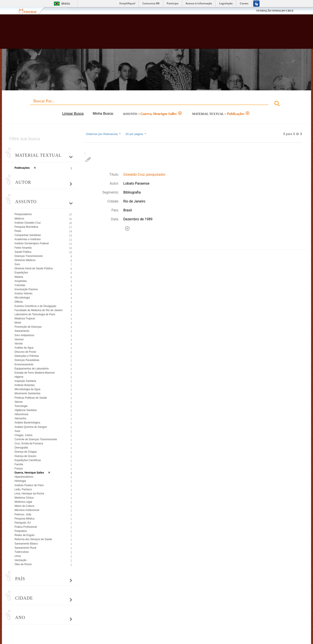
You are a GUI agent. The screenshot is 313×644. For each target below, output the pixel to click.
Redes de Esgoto (25, 535)
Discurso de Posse (25, 352)
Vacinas (19, 339)
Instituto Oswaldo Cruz (28, 223)
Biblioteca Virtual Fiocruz (136, 34)
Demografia (21, 448)
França (19, 469)
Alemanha (20, 418)
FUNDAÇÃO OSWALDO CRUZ (275, 11)
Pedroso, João (23, 514)
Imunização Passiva (26, 289)
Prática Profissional (26, 527)
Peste (18, 231)
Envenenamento (24, 364)
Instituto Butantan (25, 385)
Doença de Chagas (26, 452)
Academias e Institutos (28, 239)
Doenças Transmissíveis (29, 256)
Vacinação (21, 560)
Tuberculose (22, 552)
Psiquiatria (21, 531)
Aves (17, 431)
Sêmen (19, 402)
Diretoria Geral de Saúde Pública (34, 268)
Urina (18, 556)
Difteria (19, 302)
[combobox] (157, 104)
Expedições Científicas (28, 460)
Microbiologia (22, 298)
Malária (19, 277)
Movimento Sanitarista (27, 393)
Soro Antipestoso (24, 335)
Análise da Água (24, 348)
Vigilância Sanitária (26, 410)
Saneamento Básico (26, 544)
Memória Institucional (27, 510)
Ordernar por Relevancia (104, 134)
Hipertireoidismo (24, 477)
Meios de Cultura (24, 506)
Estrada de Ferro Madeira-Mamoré (35, 373)
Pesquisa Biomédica (26, 227)
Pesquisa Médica (24, 519)
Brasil (66, 4)
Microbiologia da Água (27, 389)
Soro (17, 264)
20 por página (136, 134)
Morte (18, 323)
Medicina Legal (23, 502)
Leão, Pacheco (23, 489)
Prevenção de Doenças (28, 327)
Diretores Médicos (25, 260)
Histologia (20, 481)
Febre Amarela (23, 248)
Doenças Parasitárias (27, 360)
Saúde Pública (23, 252)
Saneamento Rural (25, 548)
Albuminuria (21, 414)
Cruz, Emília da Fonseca (29, 443)
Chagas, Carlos (24, 435)
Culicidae (20, 285)
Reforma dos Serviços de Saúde (33, 539)
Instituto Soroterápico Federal (32, 243)
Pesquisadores (23, 214)
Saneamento (22, 331)
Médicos (19, 219)
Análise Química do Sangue (31, 427)
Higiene (19, 377)
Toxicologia (21, 406)
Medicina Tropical (25, 319)
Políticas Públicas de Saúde (31, 398)
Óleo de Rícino (23, 564)
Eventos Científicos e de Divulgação (35, 306)
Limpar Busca (73, 114)
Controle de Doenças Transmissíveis (36, 439)
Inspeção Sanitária (25, 381)
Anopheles (21, 281)
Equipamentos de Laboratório (32, 369)
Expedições (21, 273)
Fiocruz (30, 11)
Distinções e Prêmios (27, 356)
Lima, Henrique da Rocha (29, 494)
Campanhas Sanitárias (28, 235)
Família (19, 464)
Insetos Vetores (24, 293)
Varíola (19, 344)
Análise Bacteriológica (27, 423)
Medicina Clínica (24, 498)
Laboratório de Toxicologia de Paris (35, 314)
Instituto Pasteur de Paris (29, 485)
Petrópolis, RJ (23, 523)
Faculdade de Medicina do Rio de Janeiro (39, 310)
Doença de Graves (25, 456)
